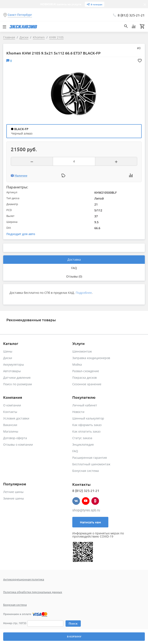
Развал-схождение (86, 371)
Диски (8, 358)
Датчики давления (17, 378)
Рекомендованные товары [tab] (31, 320)
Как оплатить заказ (86, 431)
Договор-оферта (15, 438)
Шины (8, 351)
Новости (78, 412)
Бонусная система (86, 471)
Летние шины (13, 492)
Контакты (10, 412)
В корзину (74, 637)
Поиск (73, 623)
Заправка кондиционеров (91, 358)
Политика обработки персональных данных (33, 592)
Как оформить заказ (87, 425)
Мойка (77, 364)
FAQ (74, 268)
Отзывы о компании (18, 445)
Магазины (11, 431)
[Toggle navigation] (4, 26)
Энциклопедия (83, 445)
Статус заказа (82, 438)
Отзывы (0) (74, 276)
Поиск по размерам (17, 384)
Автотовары (12, 371)
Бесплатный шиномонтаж (91, 464)
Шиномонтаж (82, 351)
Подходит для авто (21, 234)
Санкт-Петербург (20, 15)
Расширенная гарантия (90, 458)
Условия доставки (16, 418)
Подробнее (84, 293)
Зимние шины (14, 498)
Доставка (74, 259)
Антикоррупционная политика (24, 579)
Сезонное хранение (87, 384)
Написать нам (90, 522)
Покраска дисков (84, 378)
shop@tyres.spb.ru (86, 510)
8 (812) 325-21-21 (131, 15)
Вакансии (10, 425)
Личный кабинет (85, 405)
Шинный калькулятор (88, 418)
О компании (12, 405)
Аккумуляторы (14, 364)
